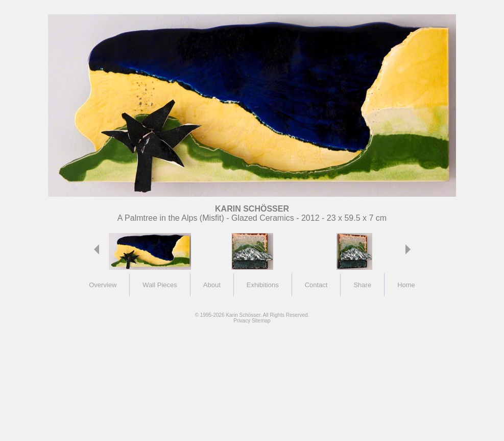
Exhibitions (263, 285)
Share (362, 285)
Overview (103, 285)
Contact (316, 285)
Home (406, 285)
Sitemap (261, 321)
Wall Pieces (160, 285)
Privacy (242, 321)
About (212, 285)
